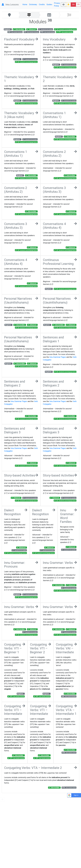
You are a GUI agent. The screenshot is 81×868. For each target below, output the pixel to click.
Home (25, 4)
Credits (42, 4)
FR (78, 4)
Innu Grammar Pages (58, 357)
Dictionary (33, 4)
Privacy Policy (57, 4)
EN (73, 4)
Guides (49, 4)
